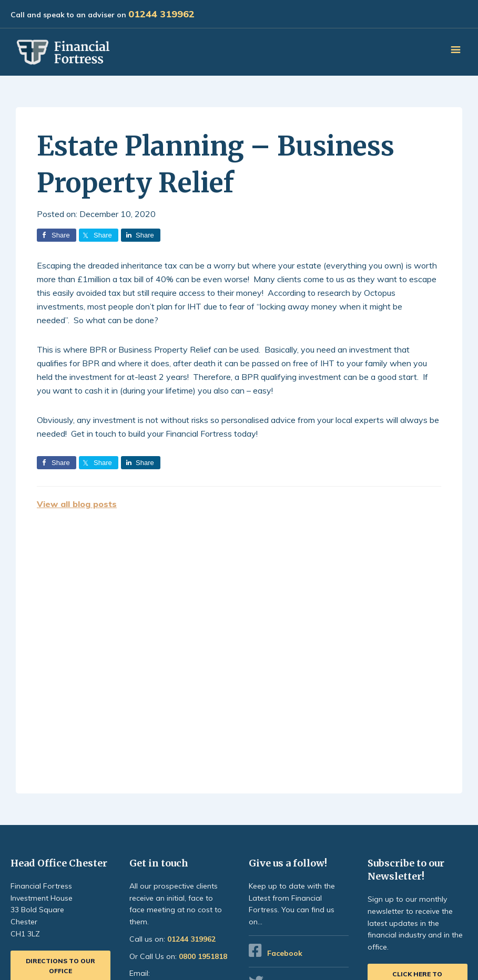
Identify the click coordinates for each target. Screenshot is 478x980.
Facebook (285, 953)
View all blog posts (77, 504)
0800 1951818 (203, 956)
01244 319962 (161, 14)
